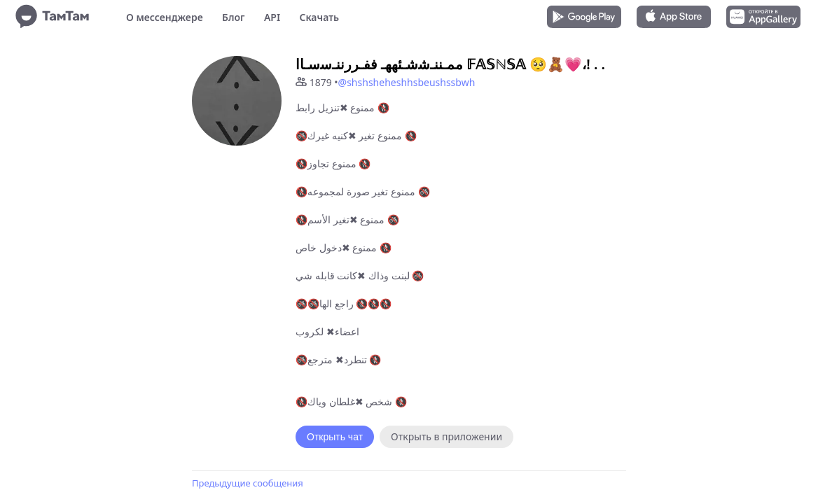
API (272, 17)
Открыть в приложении (446, 436)
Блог (233, 17)
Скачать (319, 17)
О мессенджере (165, 17)
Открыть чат (335, 437)
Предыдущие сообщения (248, 483)
